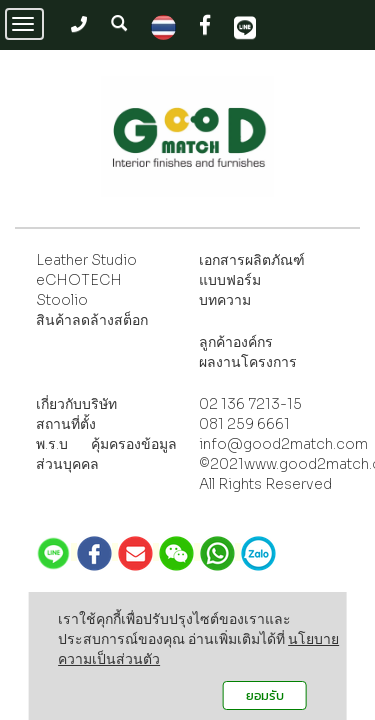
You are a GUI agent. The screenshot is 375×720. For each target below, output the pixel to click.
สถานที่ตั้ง (66, 424)
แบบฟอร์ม (230, 280)
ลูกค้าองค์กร (236, 342)
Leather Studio (86, 260)
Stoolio (62, 300)
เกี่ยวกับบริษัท (76, 404)
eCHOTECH (79, 280)
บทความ (225, 300)
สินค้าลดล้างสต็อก (92, 320)
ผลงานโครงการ (248, 362)
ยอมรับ (265, 695)
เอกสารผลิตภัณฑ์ (252, 260)
